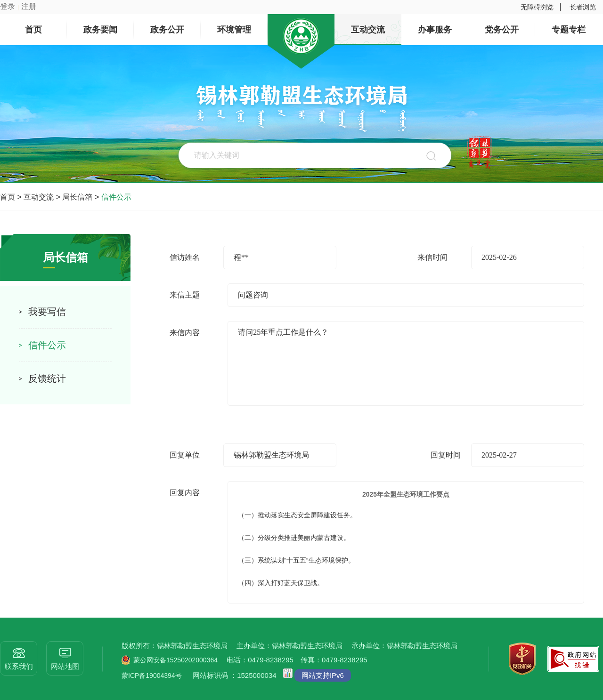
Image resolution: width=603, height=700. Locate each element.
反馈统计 (47, 378)
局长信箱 (77, 197)
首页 (33, 30)
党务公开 (502, 30)
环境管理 (234, 30)
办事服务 (435, 30)
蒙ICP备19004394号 (152, 676)
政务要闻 (100, 30)
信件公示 (116, 197)
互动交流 (368, 30)
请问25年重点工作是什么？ (406, 363)
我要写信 (47, 312)
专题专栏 (569, 30)
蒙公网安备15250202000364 (175, 660)
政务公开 (167, 30)
